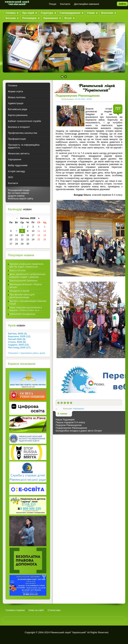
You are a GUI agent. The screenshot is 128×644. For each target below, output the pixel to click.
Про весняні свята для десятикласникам (22, 296)
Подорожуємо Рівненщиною (71, 428)
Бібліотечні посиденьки (22, 314)
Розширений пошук (19, 190)
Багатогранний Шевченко (24, 281)
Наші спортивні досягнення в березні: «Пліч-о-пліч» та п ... (26, 309)
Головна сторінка (15, 610)
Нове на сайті (36, 610)
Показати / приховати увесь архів (27, 353)
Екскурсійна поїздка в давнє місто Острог (79, 431)
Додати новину (16, 196)
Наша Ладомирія (65, 420)
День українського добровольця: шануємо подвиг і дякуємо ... (28, 275)
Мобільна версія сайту (21, 199)
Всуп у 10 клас (18, 270)
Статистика (54, 610)
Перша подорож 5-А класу (70, 422)
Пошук (53, 4)
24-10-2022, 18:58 (83, 99)
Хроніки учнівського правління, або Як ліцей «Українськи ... (27, 265)
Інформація (79, 409)
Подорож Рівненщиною (69, 425)
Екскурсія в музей (19, 291)
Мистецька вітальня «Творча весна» (26, 286)
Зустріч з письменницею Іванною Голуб (28, 302)
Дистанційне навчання (87, 4)
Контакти (65, 4)
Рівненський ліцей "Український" (68, 632)
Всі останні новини (18, 193)
